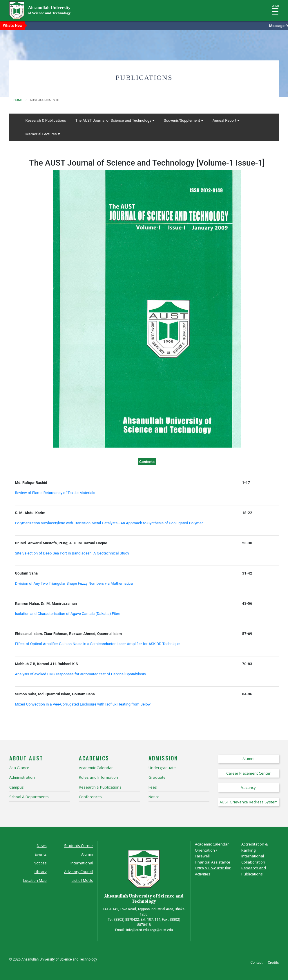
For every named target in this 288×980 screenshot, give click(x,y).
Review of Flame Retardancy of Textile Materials (55, 493)
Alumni (87, 854)
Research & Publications (46, 120)
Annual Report (226, 120)
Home (18, 100)
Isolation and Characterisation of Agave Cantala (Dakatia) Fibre (68, 614)
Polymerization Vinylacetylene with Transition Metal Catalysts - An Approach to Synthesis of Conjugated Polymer (109, 523)
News (42, 846)
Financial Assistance (213, 862)
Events (41, 854)
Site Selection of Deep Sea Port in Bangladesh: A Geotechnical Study (72, 553)
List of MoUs (82, 880)
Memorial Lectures (43, 134)
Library (41, 872)
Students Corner (79, 846)
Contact (256, 963)
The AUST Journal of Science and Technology (115, 120)
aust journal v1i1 (45, 100)
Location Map (35, 880)
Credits (273, 963)
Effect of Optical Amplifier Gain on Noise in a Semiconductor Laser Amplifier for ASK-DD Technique (97, 644)
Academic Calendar (212, 844)
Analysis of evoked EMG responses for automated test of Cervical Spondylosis (80, 674)
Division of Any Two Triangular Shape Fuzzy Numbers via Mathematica (74, 583)
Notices (40, 863)
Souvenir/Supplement (184, 120)
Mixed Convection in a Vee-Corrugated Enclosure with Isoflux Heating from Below (83, 704)
